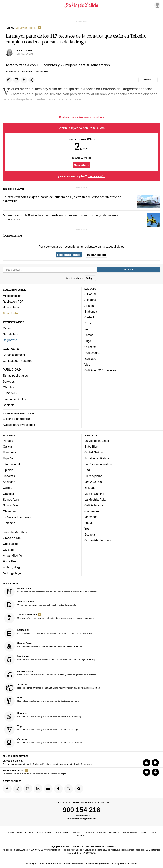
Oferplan (8, 387)
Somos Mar (10, 506)
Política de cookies (74, 863)
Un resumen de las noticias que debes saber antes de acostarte (40, 605)
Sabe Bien (91, 447)
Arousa (89, 306)
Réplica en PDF (13, 302)
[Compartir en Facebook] (24, 80)
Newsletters (10, 334)
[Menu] (5, 5)
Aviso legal (31, 863)
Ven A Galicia (93, 482)
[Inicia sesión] (157, 5)
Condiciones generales (98, 863)
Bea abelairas (24, 51)
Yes (87, 529)
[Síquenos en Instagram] (28, 789)
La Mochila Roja (95, 500)
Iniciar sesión (97, 255)
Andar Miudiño (12, 556)
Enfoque (90, 488)
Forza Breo (10, 562)
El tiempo (9, 523)
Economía (10, 453)
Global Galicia (94, 453)
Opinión (8, 470)
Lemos (89, 335)
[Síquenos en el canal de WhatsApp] (69, 789)
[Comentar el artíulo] (148, 80)
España (8, 458)
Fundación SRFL (44, 832)
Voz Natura (114, 832)
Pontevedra (92, 353)
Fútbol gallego (12, 567)
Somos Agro (11, 500)
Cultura (8, 488)
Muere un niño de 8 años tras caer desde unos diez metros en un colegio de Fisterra (60, 215)
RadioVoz (78, 832)
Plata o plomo (93, 476)
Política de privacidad (50, 863)
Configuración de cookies (125, 863)
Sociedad (9, 482)
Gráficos (8, 494)
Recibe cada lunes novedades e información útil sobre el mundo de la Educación (48, 633)
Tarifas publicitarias (15, 376)
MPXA (143, 832)
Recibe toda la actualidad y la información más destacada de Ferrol (42, 701)
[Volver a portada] (81, 5)
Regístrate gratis (69, 255)
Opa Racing (11, 544)
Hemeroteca (11, 308)
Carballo (90, 318)
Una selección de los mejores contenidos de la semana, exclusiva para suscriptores (49, 618)
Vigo (87, 364)
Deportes (9, 476)
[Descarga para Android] (155, 763)
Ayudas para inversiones (19, 425)
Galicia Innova (94, 506)
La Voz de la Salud (97, 441)
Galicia (7, 447)
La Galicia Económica (17, 517)
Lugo (88, 341)
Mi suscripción (12, 296)
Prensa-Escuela (130, 832)
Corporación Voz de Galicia (21, 832)
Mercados (91, 517)
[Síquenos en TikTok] (58, 789)
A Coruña (91, 294)
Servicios (9, 381)
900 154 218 (81, 810)
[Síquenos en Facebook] (7, 789)
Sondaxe (90, 832)
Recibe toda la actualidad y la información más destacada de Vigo (41, 730)
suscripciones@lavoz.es (81, 819)
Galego (90, 278)
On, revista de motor (98, 540)
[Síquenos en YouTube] (48, 789)
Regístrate (10, 340)
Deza (88, 323)
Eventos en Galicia (15, 399)
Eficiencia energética (16, 419)
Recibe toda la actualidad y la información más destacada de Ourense (43, 743)
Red (87, 470)
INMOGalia (10, 393)
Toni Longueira (12, 220)
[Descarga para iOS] (147, 763)
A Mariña (90, 300)
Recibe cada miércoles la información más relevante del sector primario (44, 646)
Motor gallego (12, 573)
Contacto (9, 405)
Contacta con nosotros (18, 361)
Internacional (11, 464)
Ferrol (88, 329)
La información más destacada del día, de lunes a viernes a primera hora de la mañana (51, 592)
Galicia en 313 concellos (100, 370)
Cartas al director (14, 355)
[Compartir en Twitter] (32, 80)
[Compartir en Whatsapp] (9, 80)
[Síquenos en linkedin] (38, 789)
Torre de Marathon (15, 532)
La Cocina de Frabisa (98, 464)
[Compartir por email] (16, 80)
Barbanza (91, 312)
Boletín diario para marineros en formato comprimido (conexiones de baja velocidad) (50, 660)
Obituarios (10, 511)
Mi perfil (8, 328)
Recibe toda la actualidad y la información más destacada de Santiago (43, 717)
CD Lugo (9, 550)
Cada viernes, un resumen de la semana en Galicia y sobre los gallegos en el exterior (50, 675)
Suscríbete (82, 165)
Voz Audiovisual (63, 832)
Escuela (90, 534)
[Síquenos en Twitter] (18, 789)
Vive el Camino (94, 494)
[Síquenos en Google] (79, 789)
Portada (8, 441)
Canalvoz (102, 832)
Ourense (90, 347)
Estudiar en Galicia (97, 458)
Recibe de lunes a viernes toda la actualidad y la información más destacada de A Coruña (52, 688)
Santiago (90, 359)
